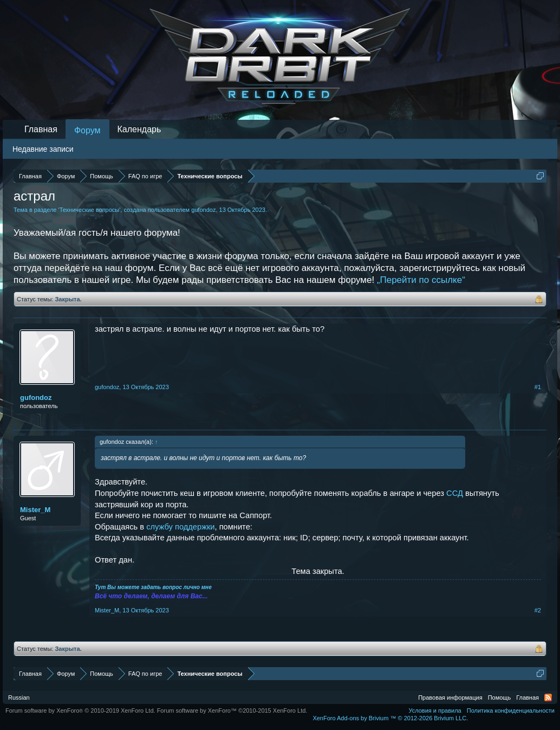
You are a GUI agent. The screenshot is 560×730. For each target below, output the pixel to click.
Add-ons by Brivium (390, 718)
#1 (538, 387)
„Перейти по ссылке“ (421, 280)
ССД (455, 493)
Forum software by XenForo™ (232, 710)
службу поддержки (180, 527)
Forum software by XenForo (80, 710)
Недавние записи (43, 149)
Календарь (139, 129)
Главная (41, 129)
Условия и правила (435, 710)
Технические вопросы (90, 210)
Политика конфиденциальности (511, 710)
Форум (87, 130)
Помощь (500, 697)
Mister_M (35, 510)
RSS (548, 697)
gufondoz (203, 210)
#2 (538, 610)
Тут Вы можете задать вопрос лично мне (153, 587)
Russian (19, 697)
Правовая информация (450, 697)
